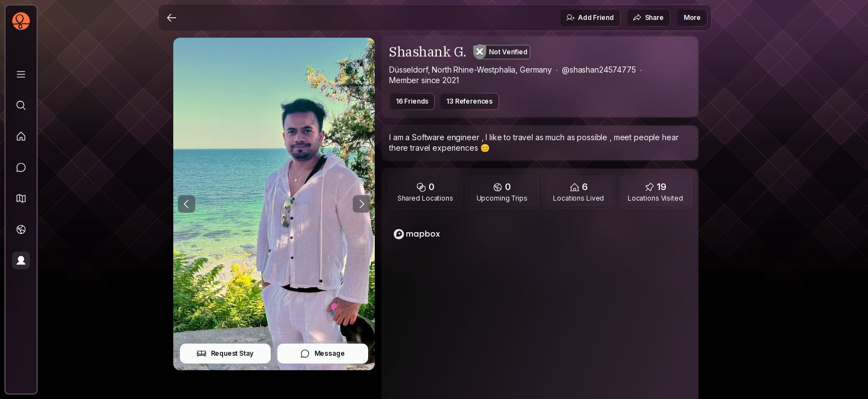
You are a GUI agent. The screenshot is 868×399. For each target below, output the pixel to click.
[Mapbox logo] (417, 234)
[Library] (21, 74)
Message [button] (322, 354)
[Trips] (21, 229)
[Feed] (21, 136)
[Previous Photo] (187, 204)
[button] (21, 198)
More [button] (692, 17)
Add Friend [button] (590, 18)
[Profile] (21, 260)
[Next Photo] (361, 204)
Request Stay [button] (225, 354)
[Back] (172, 18)
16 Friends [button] (412, 101)
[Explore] (21, 105)
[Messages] (21, 167)
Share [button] (648, 18)
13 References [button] (469, 101)
